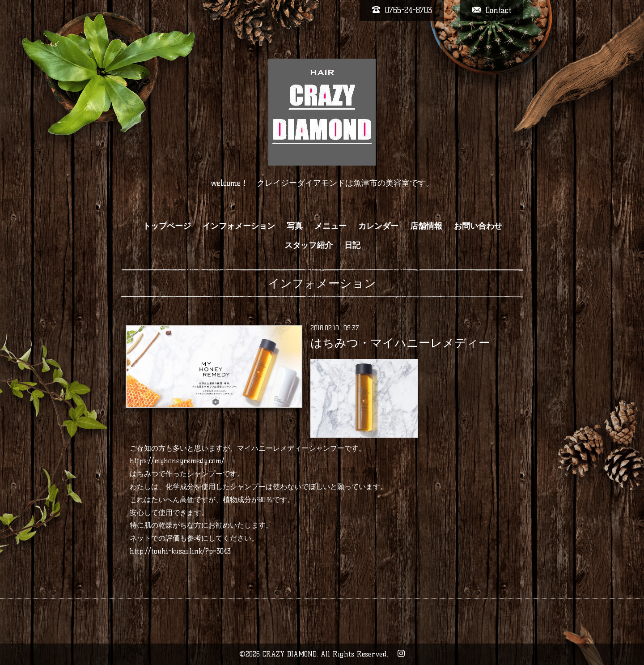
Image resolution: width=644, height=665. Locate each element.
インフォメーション (239, 226)
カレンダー (378, 226)
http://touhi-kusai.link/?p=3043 (180, 551)
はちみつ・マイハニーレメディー (400, 343)
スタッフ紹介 (309, 245)
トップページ (167, 226)
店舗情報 (426, 226)
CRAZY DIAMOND (290, 654)
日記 (352, 245)
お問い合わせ (478, 226)
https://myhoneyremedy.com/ (177, 461)
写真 (295, 226)
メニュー (330, 226)
